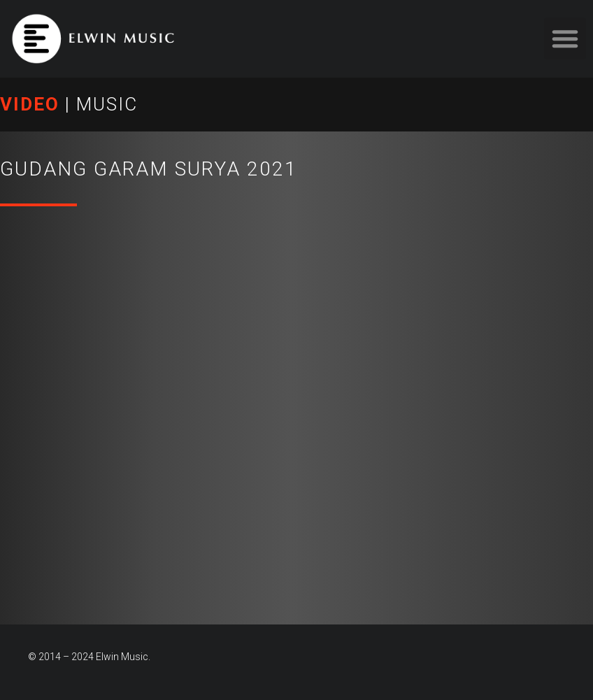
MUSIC (107, 104)
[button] (565, 38)
